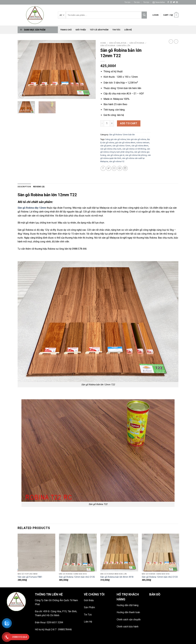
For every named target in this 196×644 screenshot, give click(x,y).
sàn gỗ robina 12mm (121, 146)
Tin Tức (88, 615)
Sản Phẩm (89, 607)
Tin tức (127, 2)
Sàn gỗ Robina (137, 43)
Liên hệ (128, 30)
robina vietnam (143, 143)
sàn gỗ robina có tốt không (134, 149)
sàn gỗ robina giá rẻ (116, 155)
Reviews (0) (39, 187)
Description (24, 187)
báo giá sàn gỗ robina (136, 139)
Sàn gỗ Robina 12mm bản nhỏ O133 (160, 577)
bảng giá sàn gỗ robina (116, 139)
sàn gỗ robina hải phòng (136, 155)
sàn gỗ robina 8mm (140, 146)
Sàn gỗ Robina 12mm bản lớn (115, 45)
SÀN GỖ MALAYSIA (118, 43)
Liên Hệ (88, 622)
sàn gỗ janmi (106, 146)
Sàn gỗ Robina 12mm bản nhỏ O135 (77, 577)
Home (103, 43)
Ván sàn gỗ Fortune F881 (30, 577)
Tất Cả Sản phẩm (99, 30)
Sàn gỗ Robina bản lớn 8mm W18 (117, 577)
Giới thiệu (81, 30)
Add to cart (129, 123)
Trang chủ (66, 30)
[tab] (24, 187)
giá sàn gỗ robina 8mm (125, 143)
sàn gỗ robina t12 (117, 161)
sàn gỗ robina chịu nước (111, 149)
